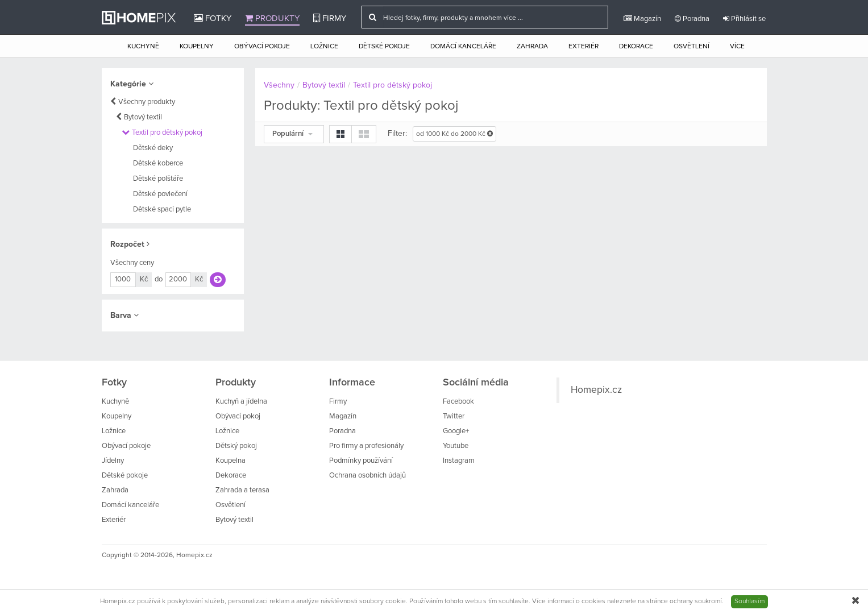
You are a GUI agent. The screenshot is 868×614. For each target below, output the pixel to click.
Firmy (330, 18)
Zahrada (532, 47)
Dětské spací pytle (162, 209)
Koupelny (197, 47)
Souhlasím (749, 601)
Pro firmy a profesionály (366, 446)
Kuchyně (143, 47)
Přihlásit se (744, 19)
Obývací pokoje (262, 47)
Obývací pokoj (238, 416)
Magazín (642, 19)
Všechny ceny (132, 263)
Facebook (458, 402)
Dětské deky (153, 148)
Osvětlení (692, 47)
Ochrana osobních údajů (367, 476)
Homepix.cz (596, 390)
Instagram (459, 461)
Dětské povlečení (160, 194)
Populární (292, 134)
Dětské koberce (158, 163)
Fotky (213, 18)
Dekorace (636, 47)
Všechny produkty (147, 102)
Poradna (692, 19)
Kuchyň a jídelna (241, 402)
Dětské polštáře (158, 179)
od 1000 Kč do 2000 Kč (454, 134)
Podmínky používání (361, 461)
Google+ (456, 431)
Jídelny (113, 461)
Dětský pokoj (236, 446)
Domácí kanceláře (463, 47)
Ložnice (324, 47)
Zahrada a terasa (242, 490)
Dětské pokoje (384, 47)
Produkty (272, 18)
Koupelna (231, 461)
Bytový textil (143, 117)
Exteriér (583, 47)
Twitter (454, 416)
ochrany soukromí (696, 601)
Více (737, 47)
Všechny (279, 85)
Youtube (456, 446)
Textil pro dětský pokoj (167, 133)
